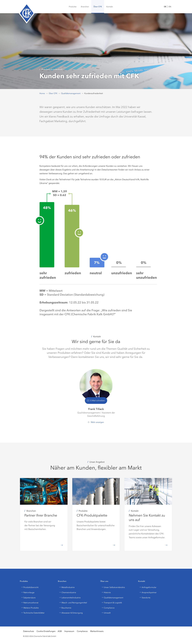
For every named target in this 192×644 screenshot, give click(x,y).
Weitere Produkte (30, 608)
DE (165, 7)
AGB (60, 631)
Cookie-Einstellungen (46, 631)
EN (170, 7)
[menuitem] (73, 7)
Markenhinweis (97, 631)
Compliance (108, 608)
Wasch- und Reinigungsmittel (73, 603)
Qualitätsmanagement (112, 598)
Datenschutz (29, 631)
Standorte (145, 598)
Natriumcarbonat (30, 603)
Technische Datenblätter (33, 613)
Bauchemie (65, 608)
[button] (85, 7)
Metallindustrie (67, 587)
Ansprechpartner (148, 592)
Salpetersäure (28, 598)
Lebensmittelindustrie (70, 598)
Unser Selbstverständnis (113, 587)
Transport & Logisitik (112, 603)
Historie (106, 592)
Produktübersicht (30, 587)
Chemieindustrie (68, 592)
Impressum (69, 631)
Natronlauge (28, 592)
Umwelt (106, 613)
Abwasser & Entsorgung (71, 613)
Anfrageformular (148, 587)
